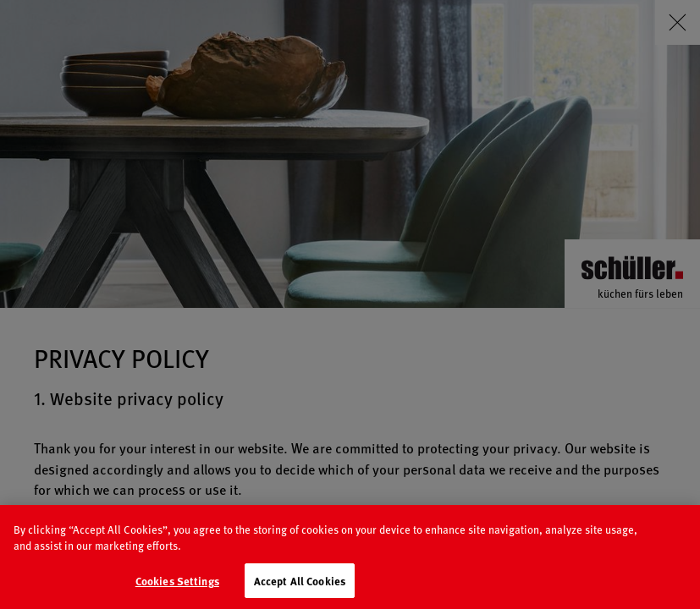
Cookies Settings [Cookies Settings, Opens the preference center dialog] (177, 591)
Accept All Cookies (300, 591)
